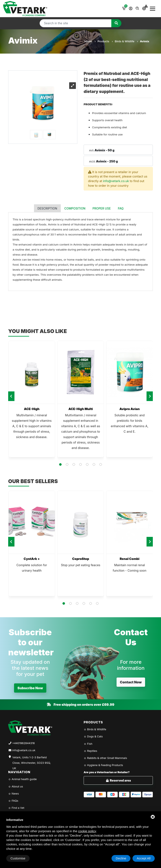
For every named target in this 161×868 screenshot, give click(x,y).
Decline (121, 858)
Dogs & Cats (93, 736)
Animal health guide (22, 779)
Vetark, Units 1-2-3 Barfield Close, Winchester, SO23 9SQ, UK (32, 761)
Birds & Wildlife (126, 41)
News (14, 794)
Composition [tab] (75, 208)
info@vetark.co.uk (116, 181)
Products (105, 41)
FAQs (13, 801)
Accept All (144, 858)
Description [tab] (47, 208)
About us (16, 786)
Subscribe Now (30, 688)
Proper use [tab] (102, 208)
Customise (18, 858)
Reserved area (118, 780)
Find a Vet (16, 808)
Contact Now (131, 682)
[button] (60, 464)
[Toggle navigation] (153, 9)
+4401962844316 (24, 743)
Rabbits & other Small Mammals (105, 758)
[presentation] (11, 396)
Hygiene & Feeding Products (103, 765)
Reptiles (90, 751)
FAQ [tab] (121, 208)
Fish (88, 744)
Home (90, 41)
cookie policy (87, 831)
